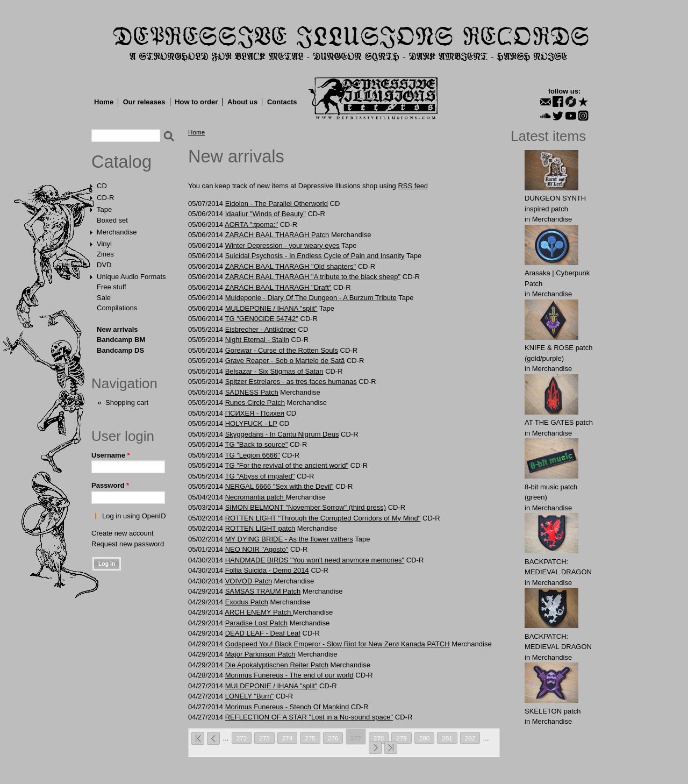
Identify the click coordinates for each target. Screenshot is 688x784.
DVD (104, 265)
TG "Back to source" (256, 444)
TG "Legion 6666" (252, 455)
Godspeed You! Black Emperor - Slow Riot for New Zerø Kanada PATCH (338, 644)
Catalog (121, 162)
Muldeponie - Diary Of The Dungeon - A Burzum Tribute (311, 298)
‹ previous (213, 738)
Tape (104, 209)
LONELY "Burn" (249, 696)
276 (333, 738)
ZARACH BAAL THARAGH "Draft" (278, 287)
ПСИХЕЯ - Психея (255, 413)
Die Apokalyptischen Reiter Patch (277, 665)
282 (470, 738)
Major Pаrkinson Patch (260, 654)
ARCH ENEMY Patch (259, 612)
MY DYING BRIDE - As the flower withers (289, 539)
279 (402, 738)
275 (310, 738)
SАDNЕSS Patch (252, 392)
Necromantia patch (256, 497)
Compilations (117, 308)
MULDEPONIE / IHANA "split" (271, 308)
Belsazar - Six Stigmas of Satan (274, 371)
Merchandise (117, 232)
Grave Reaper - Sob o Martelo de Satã (285, 361)
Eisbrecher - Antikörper (261, 329)
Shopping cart (127, 402)
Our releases (144, 102)
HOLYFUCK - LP (251, 423)
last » (391, 747)
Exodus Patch (247, 602)
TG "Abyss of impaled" (260, 476)
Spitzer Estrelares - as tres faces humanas (291, 382)
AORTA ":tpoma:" (251, 224)
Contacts (282, 102)
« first (198, 738)
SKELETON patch (553, 711)
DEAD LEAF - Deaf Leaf (263, 633)
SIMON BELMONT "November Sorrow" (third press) (306, 507)
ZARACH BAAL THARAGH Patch (277, 235)
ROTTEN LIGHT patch (260, 528)
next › (375, 747)
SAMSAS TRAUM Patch (263, 591)
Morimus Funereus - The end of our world (289, 675)
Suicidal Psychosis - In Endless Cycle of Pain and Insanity (315, 256)
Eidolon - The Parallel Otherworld (277, 204)
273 (264, 738)
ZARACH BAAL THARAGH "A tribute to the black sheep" (313, 277)
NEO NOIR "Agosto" (257, 549)
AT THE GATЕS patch (559, 422)
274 (288, 738)
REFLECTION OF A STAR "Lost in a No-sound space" (309, 717)
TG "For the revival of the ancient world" (286, 465)
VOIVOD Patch (249, 581)
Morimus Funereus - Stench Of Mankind (287, 707)
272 (242, 738)
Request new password (128, 544)
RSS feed (413, 186)
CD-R (106, 198)
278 (379, 738)
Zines (105, 254)
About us (242, 102)
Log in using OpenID (134, 516)
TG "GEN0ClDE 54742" (261, 319)
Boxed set (112, 220)
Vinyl (104, 244)
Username (111, 455)
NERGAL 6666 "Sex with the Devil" (279, 486)
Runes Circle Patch (255, 402)
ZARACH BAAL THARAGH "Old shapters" (291, 266)
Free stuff (112, 287)
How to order (196, 102)
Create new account (123, 533)
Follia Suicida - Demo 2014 (267, 570)
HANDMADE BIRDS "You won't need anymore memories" (315, 560)
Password (110, 485)
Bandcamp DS (120, 350)
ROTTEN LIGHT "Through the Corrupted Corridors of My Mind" (323, 518)
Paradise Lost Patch (256, 623)
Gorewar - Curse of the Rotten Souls (282, 350)
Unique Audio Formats (131, 277)
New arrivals (117, 329)
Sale (104, 298)
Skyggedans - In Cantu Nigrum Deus (282, 434)
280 (425, 738)
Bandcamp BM (121, 340)
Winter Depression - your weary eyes (282, 245)
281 (447, 738)
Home (104, 102)
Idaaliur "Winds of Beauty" (266, 214)
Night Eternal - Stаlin (257, 340)
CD (102, 186)
